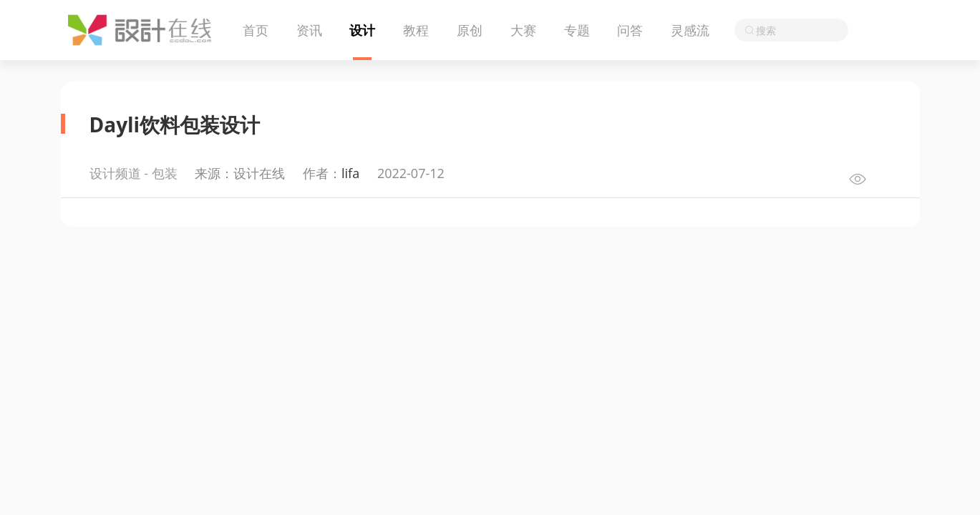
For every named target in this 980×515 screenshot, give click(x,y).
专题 (577, 30)
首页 (256, 30)
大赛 (523, 30)
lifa (350, 173)
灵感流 (690, 30)
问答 (630, 30)
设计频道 (115, 173)
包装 (165, 173)
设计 (362, 30)
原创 (470, 30)
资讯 (309, 30)
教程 (416, 30)
